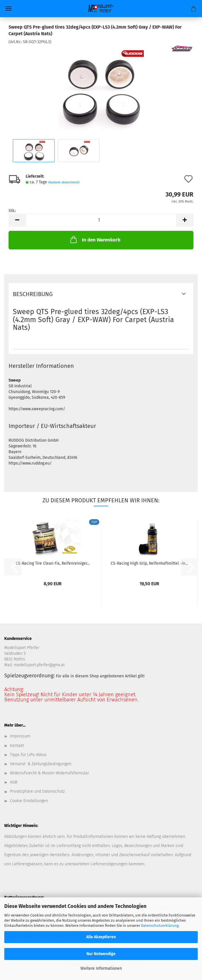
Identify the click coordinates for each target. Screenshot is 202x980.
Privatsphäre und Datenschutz (37, 791)
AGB (14, 782)
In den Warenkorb (95, 239)
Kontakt (17, 746)
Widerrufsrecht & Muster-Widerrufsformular (50, 773)
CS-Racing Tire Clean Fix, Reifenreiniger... (53, 563)
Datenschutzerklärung (160, 926)
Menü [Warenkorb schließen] (9, 9)
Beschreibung (33, 294)
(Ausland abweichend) (64, 182)
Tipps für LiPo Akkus (28, 755)
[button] (17, 220)
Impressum (20, 736)
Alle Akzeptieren (101, 937)
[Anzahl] (101, 220)
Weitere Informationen (101, 968)
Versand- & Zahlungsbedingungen (41, 764)
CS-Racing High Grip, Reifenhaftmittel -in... (149, 563)
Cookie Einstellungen (29, 801)
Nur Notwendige (101, 954)
